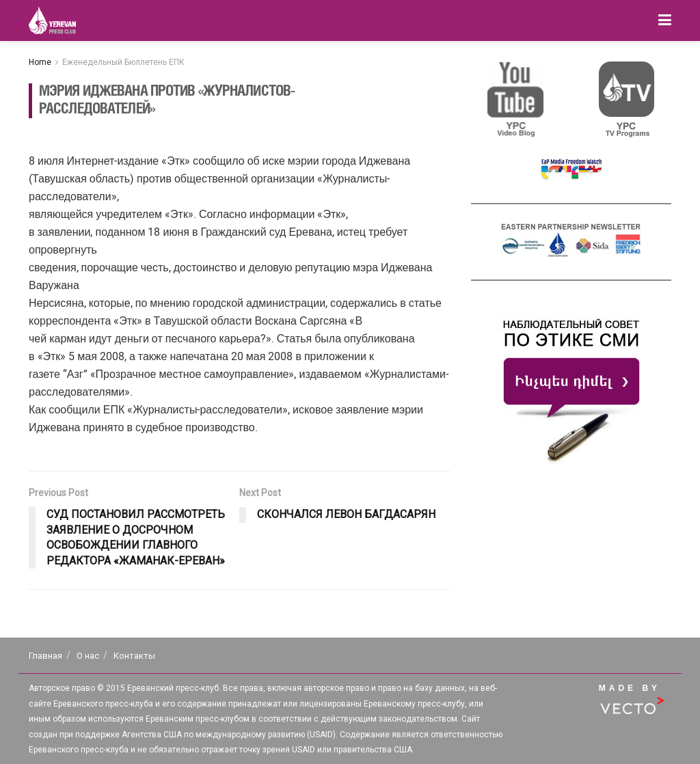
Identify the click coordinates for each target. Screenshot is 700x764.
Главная (45, 656)
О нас (88, 656)
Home (40, 62)
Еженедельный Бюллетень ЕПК (123, 62)
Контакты (134, 656)
